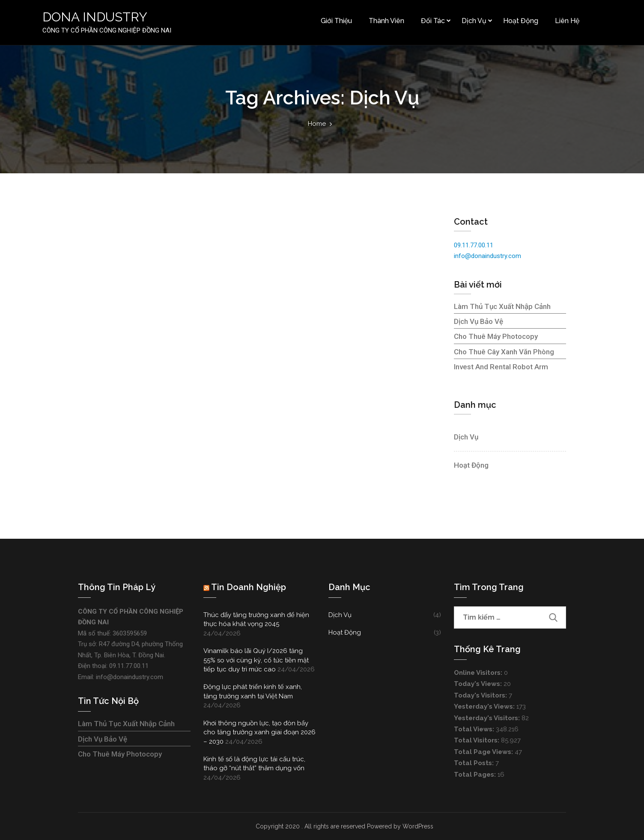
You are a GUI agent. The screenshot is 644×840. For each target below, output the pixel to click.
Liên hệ (567, 21)
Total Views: (475, 729)
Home (317, 124)
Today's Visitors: (481, 695)
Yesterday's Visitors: (488, 718)
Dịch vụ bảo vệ (479, 321)
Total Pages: (476, 775)
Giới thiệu (336, 21)
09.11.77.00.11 (474, 245)
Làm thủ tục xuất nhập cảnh (502, 306)
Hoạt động (520, 21)
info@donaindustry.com (487, 256)
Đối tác (432, 21)
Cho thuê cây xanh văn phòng (504, 352)
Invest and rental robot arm (501, 367)
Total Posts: (475, 763)
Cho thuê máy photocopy (496, 336)
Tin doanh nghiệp (249, 587)
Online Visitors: (479, 673)
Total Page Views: (484, 752)
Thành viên (386, 21)
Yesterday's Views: (485, 706)
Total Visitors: (477, 740)
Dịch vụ (474, 21)
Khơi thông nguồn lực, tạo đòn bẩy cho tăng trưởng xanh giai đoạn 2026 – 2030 (259, 732)
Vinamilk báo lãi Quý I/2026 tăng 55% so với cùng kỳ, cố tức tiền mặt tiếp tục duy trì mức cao (256, 660)
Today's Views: (479, 684)
